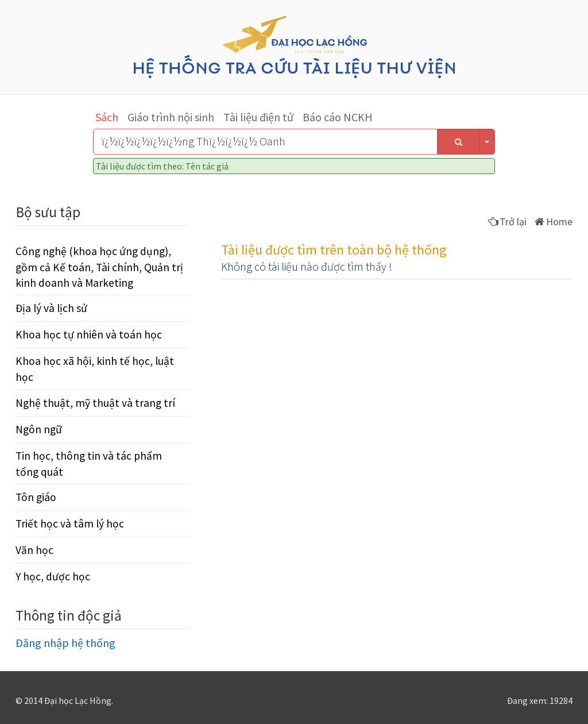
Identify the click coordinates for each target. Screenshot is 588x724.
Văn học (34, 550)
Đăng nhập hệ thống (65, 643)
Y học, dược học (53, 576)
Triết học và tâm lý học (70, 523)
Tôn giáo (36, 497)
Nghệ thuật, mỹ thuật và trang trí (95, 403)
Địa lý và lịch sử (51, 308)
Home (554, 222)
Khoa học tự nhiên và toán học (89, 334)
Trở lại (507, 222)
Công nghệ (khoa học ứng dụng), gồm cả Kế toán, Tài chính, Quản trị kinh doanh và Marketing (99, 267)
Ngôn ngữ (39, 429)
